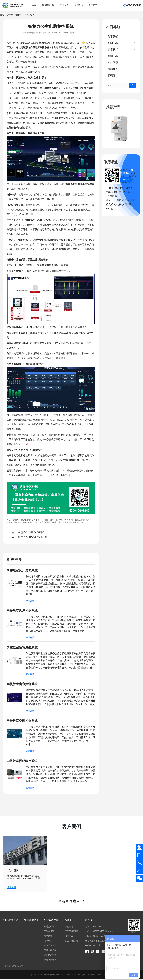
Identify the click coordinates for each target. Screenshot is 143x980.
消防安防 (69, 937)
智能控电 (69, 928)
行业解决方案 (48, 5)
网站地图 (113, 69)
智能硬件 (64, 5)
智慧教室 (48, 937)
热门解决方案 (50, 956)
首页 (34, 5)
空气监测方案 (50, 946)
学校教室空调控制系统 (23, 721)
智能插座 (59, 205)
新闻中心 (20, 15)
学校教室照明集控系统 (23, 762)
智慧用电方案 (50, 951)
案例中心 (113, 56)
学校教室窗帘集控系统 (23, 648)
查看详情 (30, 601)
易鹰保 (112, 76)
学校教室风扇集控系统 (23, 570)
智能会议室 (49, 932)
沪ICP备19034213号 (92, 976)
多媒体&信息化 (71, 942)
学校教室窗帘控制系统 (23, 684)
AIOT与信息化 (10, 921)
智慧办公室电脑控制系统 (33, 532)
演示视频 (113, 50)
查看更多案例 (71, 902)
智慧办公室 (29, 47)
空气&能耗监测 (71, 932)
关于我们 (93, 5)
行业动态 (30, 15)
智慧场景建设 (50, 961)
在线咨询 (126, 180)
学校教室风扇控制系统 (23, 611)
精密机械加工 (18, 967)
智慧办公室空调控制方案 (33, 537)
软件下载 (113, 63)
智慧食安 (48, 942)
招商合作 (79, 5)
